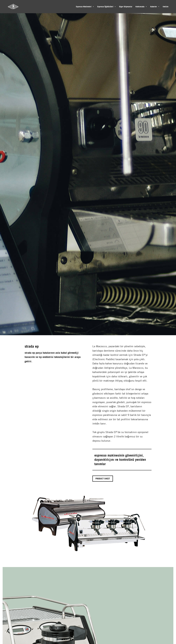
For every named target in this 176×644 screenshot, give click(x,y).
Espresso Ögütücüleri (105, 7)
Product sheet (103, 479)
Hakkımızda (140, 7)
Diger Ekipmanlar (126, 7)
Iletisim (166, 7)
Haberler (154, 7)
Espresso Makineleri (84, 7)
